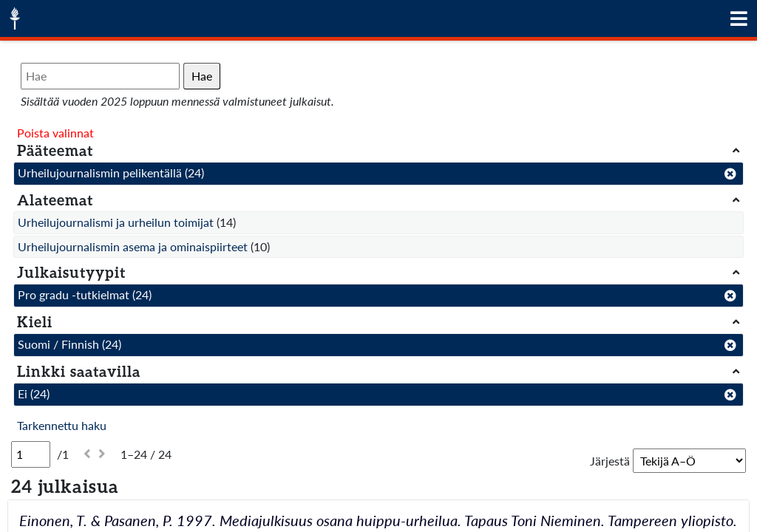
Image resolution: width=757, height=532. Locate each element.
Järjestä (610, 461)
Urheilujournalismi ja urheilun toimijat (116, 222)
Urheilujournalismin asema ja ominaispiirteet (133, 246)
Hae (202, 76)
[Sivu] (31, 454)
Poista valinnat (55, 133)
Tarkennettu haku (62, 425)
